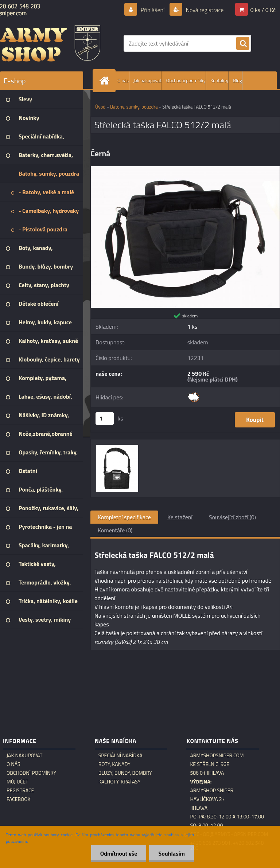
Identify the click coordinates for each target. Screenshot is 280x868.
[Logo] (50, 43)
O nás (123, 81)
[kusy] (105, 419)
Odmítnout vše (119, 853)
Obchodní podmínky (186, 81)
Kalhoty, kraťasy (120, 782)
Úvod (100, 107)
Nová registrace (204, 10)
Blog (238, 81)
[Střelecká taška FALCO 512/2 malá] (185, 169)
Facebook (19, 799)
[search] (243, 44)
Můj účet (17, 782)
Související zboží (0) (232, 517)
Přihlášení (153, 10)
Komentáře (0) (115, 530)
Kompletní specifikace (124, 517)
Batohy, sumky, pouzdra (134, 107)
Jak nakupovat (147, 81)
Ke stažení (180, 517)
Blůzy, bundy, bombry (125, 773)
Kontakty (219, 81)
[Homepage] (106, 81)
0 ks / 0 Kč (263, 10)
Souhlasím (172, 853)
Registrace (20, 790)
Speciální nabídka (120, 755)
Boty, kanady (114, 764)
